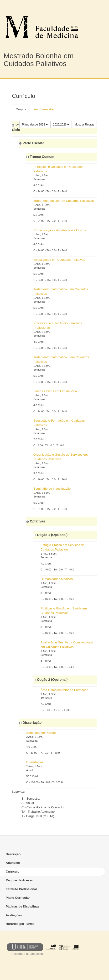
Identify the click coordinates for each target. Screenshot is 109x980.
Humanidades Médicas (57, 579)
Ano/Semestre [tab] (44, 109)
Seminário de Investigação (52, 489)
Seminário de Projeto (41, 733)
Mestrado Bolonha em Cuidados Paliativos (39, 60)
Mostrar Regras (84, 125)
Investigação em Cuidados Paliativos (59, 260)
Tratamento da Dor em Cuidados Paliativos (64, 201)
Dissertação (35, 762)
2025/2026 (61, 125)
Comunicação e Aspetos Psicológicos (60, 230)
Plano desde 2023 (35, 125)
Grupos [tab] (21, 109)
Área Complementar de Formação (64, 690)
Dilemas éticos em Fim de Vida (55, 391)
